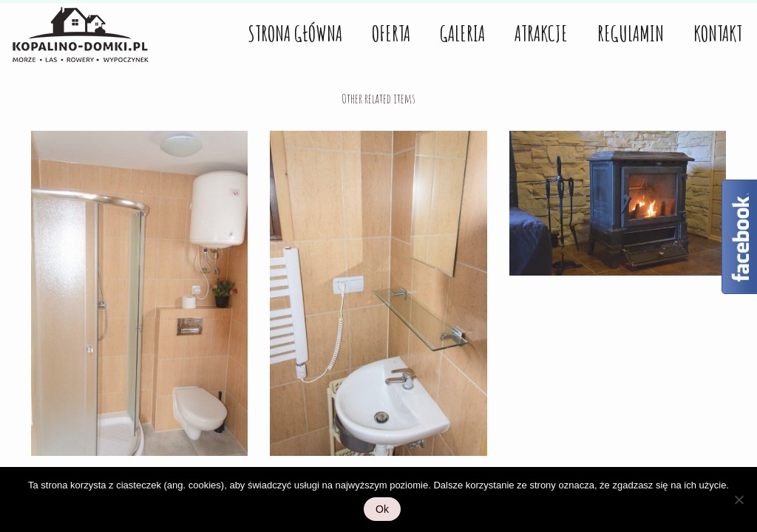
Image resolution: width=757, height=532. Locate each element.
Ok (382, 509)
